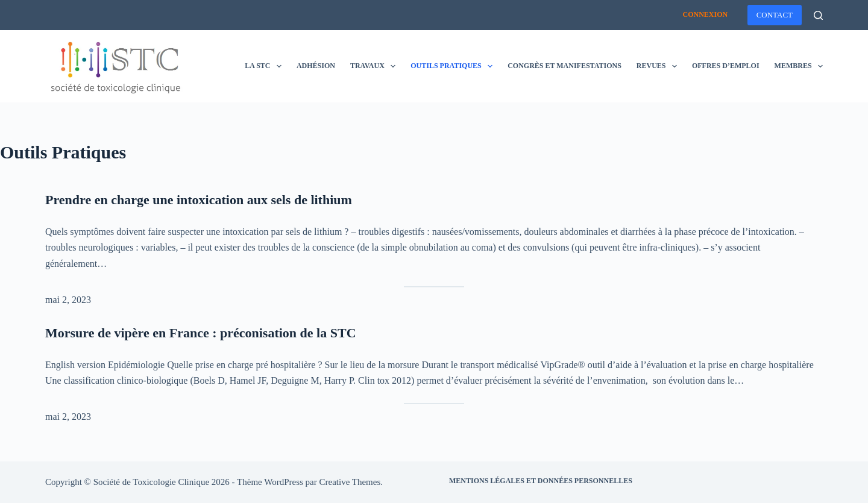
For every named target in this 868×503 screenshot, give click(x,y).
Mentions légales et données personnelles (541, 481)
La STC (266, 66)
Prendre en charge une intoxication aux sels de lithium (199, 200)
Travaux (375, 66)
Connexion (705, 14)
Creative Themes (350, 482)
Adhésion (316, 66)
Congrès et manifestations (565, 66)
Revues (659, 66)
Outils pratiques (454, 66)
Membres (799, 66)
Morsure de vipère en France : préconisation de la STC (201, 333)
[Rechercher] (818, 15)
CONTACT (775, 15)
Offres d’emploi (726, 66)
